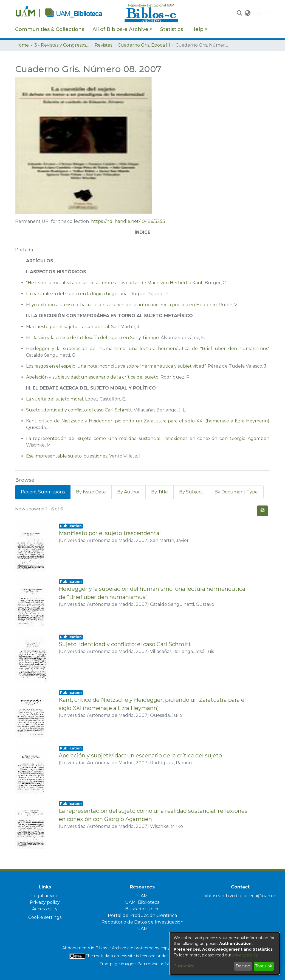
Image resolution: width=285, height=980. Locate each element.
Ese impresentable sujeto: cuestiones (67, 456)
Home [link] (22, 45)
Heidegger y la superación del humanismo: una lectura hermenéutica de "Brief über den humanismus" (148, 349)
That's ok (264, 966)
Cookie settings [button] (45, 917)
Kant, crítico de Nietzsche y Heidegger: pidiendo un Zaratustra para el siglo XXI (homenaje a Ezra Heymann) (148, 421)
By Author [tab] (129, 492)
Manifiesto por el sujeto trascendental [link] (110, 533)
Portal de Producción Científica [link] (142, 915)
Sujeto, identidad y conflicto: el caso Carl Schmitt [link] (125, 644)
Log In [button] (260, 13)
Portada (24, 250)
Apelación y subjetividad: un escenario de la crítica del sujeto (92, 377)
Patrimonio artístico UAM (161, 964)
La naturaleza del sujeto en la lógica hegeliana (77, 294)
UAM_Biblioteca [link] (142, 902)
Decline (243, 966)
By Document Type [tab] (236, 492)
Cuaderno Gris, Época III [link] (144, 45)
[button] (240, 13)
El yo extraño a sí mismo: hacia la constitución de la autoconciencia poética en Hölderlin (121, 305)
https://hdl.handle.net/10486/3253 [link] (128, 221)
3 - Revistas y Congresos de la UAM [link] (62, 45)
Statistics (172, 29)
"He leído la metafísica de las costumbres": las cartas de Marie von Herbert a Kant (114, 283)
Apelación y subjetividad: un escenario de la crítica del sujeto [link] (140, 755)
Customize (184, 966)
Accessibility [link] (45, 909)
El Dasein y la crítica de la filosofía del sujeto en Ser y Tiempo (92, 338)
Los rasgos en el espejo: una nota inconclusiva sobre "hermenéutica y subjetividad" (116, 366)
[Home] (67, 13)
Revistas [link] (103, 45)
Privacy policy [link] (45, 902)
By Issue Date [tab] (91, 492)
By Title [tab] (160, 492)
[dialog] (225, 953)
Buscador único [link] (142, 909)
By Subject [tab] (191, 492)
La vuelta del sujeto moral (55, 399)
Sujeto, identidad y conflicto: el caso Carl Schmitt (79, 410)
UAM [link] (142, 896)
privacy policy (245, 955)
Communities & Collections (50, 29)
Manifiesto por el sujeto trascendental (68, 327)
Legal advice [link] (45, 896)
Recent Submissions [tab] (43, 492)
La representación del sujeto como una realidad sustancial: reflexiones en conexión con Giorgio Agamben (148, 438)
